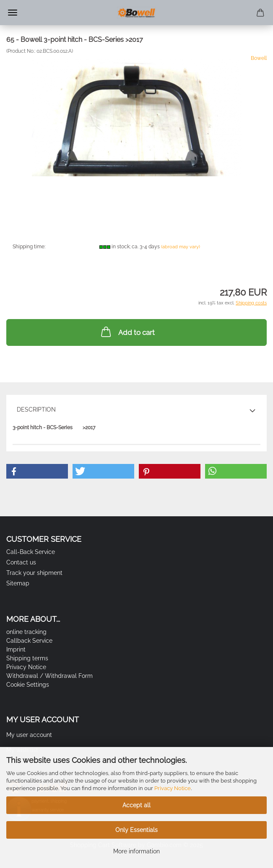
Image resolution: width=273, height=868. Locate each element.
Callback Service (29, 641)
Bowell (259, 58)
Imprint (16, 649)
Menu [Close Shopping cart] (13, 13)
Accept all (136, 805)
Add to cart (127, 332)
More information (136, 851)
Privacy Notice (173, 788)
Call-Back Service (31, 552)
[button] (37, 471)
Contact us (21, 562)
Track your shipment (34, 573)
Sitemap (18, 583)
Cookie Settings (28, 685)
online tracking (26, 632)
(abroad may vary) (181, 247)
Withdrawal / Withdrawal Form (49, 676)
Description (36, 410)
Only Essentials (136, 830)
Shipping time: (29, 247)
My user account (29, 735)
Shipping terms (27, 658)
